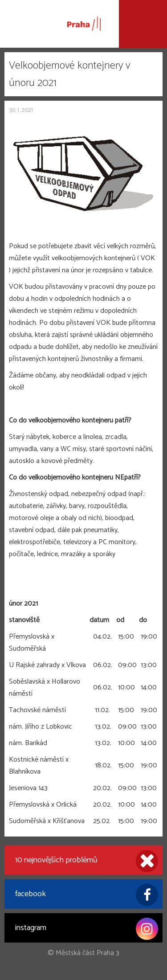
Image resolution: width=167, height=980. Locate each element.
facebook (87, 895)
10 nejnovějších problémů (87, 861)
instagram (87, 929)
